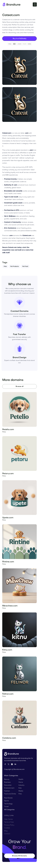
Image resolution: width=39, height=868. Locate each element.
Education (8, 788)
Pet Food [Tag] (25, 270)
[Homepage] (11, 5)
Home (21, 785)
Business (7, 785)
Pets (5, 270)
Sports (7, 804)
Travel (6, 809)
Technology (8, 806)
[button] (35, 4)
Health (21, 782)
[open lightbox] (19, 67)
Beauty (7, 782)
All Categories (9, 812)
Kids (20, 791)
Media (21, 794)
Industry (21, 788)
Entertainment (9, 791)
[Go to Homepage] (12, 755)
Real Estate (8, 801)
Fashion (7, 794)
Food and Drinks (10, 797)
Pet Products (14, 270)
